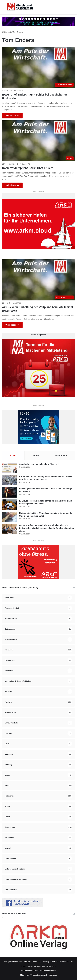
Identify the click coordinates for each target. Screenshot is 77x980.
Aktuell (13, 455)
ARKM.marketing (38, 191)
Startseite (7, 32)
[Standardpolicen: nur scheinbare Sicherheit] (10, 468)
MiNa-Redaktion (10, 164)
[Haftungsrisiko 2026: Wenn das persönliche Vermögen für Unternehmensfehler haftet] (10, 517)
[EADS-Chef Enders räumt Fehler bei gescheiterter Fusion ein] (38, 67)
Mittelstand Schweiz (48, 971)
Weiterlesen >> (12, 116)
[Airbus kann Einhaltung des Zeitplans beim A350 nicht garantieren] (38, 280)
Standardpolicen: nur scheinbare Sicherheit (39, 464)
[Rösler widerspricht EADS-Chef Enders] (38, 141)
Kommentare (61, 455)
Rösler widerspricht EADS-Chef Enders (28, 168)
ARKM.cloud (51, 966)
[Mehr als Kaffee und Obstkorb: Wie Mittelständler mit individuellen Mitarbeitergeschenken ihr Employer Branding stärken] (10, 529)
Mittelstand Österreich (30, 971)
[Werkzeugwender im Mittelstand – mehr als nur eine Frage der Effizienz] (10, 492)
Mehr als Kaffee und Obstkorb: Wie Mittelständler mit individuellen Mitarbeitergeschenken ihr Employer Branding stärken (47, 528)
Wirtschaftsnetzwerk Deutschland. (43, 975)
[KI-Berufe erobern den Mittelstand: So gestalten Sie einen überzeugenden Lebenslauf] (10, 505)
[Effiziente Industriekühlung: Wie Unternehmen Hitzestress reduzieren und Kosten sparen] (10, 480)
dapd (6, 91)
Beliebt (36, 455)
